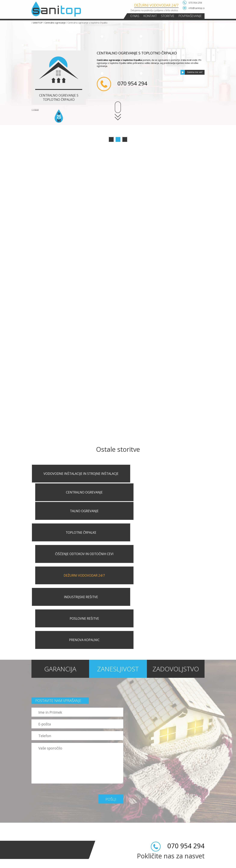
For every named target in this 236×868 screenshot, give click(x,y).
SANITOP (38, 23)
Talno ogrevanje (41, 811)
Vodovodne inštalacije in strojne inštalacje (56, 799)
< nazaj (35, 109)
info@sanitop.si (197, 8)
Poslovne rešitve (41, 841)
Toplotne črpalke (42, 817)
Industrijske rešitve (42, 835)
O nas (135, 16)
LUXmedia (200, 865)
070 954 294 (195, 3)
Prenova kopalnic (42, 847)
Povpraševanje (190, 16)
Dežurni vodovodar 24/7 (156, 5)
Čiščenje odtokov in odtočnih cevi (51, 823)
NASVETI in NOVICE (41, 853)
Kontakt (150, 16)
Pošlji (111, 681)
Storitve (168, 16)
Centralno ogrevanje (55, 23)
